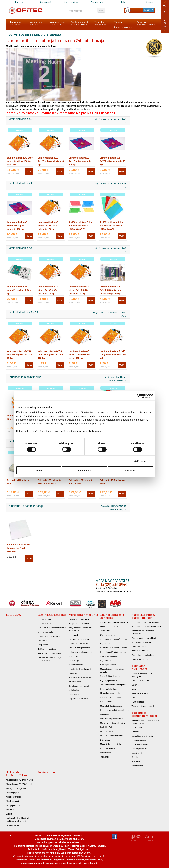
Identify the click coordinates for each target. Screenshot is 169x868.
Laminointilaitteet (45, 619)
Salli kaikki (130, 470)
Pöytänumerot (106, 702)
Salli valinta (84, 470)
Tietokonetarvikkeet (140, 745)
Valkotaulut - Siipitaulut (78, 644)
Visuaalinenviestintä (36, 23)
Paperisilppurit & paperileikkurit (143, 616)
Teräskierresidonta (45, 632)
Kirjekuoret (136, 732)
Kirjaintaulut (105, 644)
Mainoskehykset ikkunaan (111, 706)
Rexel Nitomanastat (140, 693)
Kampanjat (45, 2)
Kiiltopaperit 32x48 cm (15, 805)
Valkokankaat (74, 690)
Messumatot (105, 714)
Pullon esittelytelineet (109, 689)
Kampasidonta (44, 645)
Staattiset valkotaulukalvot (80, 669)
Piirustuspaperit (13, 793)
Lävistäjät (136, 698)
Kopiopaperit (137, 728)
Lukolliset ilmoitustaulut (110, 627)
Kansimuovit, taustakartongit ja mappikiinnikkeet (50, 659)
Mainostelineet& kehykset (57, 23)
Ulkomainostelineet (108, 635)
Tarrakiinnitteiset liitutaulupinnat (113, 685)
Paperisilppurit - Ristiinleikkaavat (145, 622)
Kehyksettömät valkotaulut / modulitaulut (80, 629)
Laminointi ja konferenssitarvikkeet (52, 628)
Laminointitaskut (53, 35)
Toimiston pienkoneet (139, 667)
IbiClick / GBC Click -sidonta (49, 636)
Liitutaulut (73, 673)
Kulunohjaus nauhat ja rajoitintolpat (115, 710)
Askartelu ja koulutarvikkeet (17, 774)
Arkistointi (136, 762)
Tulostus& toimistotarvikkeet (123, 24)
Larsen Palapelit (13, 825)
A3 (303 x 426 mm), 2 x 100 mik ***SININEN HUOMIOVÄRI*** (81, 226)
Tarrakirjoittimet (138, 702)
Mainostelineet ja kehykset (112, 616)
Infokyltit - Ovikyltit (108, 727)
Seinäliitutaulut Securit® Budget (114, 639)
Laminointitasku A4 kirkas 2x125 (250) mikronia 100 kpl (79, 290)
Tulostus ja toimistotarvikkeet (144, 714)
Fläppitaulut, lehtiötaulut (79, 624)
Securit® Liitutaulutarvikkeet (112, 698)
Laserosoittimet (75, 695)
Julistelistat (105, 631)
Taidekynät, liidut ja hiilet (16, 788)
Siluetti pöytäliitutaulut (109, 665)
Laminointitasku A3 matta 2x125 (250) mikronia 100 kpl (17, 226)
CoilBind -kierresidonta (47, 649)
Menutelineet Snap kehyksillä (113, 723)
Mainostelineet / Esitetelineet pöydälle (112, 671)
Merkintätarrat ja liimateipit (143, 736)
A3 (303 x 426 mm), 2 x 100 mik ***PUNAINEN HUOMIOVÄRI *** (111, 226)
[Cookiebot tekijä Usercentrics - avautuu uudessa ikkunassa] (139, 396)
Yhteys (149, 2)
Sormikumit (136, 757)
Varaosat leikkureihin (140, 651)
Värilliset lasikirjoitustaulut (80, 648)
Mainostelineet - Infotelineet (112, 744)
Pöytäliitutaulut (106, 661)
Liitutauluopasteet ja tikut (111, 693)
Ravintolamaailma (108, 748)
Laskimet (135, 685)
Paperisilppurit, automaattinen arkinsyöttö (144, 632)
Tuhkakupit (105, 757)
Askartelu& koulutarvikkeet (146, 23)
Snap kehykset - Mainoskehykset (114, 622)
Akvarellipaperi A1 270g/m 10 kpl (20, 784)
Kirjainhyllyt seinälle (109, 681)
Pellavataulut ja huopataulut (80, 652)
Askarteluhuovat (13, 810)
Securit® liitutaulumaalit (110, 676)
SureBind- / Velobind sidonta (49, 653)
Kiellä (39, 470)
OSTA (29, 171)
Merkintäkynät (138, 766)
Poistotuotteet (71, 2)
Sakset (9, 814)
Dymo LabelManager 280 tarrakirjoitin (142, 675)
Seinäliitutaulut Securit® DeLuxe (114, 648)
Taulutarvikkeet (75, 682)
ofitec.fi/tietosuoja (90, 431)
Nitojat (134, 689)
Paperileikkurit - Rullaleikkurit (144, 638)
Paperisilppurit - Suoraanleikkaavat (146, 627)
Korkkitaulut (74, 656)
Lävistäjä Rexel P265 (141, 681)
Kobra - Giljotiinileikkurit (142, 642)
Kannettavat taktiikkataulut (80, 678)
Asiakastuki (97, 2)
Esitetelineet (105, 740)
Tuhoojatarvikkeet (139, 647)
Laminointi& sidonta (16, 23)
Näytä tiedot (140, 461)
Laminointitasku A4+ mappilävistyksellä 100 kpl (19, 290)
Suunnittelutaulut (76, 665)
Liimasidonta (43, 641)
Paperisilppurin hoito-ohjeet (143, 655)
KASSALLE (149, 10)
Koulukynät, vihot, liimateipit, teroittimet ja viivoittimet (18, 820)
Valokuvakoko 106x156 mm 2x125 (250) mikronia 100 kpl (51, 355)
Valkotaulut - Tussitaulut (79, 619)
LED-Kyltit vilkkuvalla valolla (112, 736)
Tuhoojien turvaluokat (141, 659)
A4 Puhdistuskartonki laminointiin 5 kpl (18, 548)
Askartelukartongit (14, 797)
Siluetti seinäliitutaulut (109, 656)
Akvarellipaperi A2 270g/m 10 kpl (20, 780)
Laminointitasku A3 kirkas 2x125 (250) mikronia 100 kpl (48, 226)
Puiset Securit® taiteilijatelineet (113, 652)
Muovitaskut (137, 753)
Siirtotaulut (73, 635)
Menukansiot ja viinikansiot (111, 719)
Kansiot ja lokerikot (140, 749)
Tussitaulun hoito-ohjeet (79, 686)
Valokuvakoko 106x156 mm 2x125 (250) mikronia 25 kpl (20, 355)
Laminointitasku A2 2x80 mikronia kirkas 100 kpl (20, 161)
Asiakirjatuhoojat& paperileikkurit (79, 23)
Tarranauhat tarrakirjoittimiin (143, 706)
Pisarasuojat (74, 661)
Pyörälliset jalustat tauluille (80, 639)
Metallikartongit (12, 801)
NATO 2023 (14, 615)
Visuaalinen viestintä (83, 615)
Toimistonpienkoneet (100, 23)
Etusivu (19, 2)
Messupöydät (106, 753)
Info (123, 2)
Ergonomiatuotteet (139, 740)
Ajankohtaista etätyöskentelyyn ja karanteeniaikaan (146, 722)
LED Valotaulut (106, 731)
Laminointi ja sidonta (30, 35)
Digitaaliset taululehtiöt (78, 699)
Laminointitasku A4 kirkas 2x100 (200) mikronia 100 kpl (48, 290)
